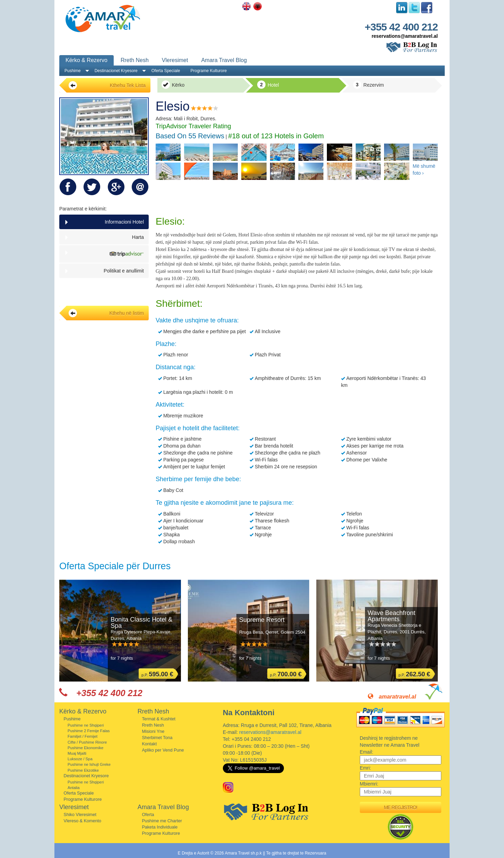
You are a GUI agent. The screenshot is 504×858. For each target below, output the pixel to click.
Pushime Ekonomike (85, 748)
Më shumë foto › (424, 170)
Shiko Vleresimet (80, 815)
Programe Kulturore (208, 71)
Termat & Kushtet (159, 719)
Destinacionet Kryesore (116, 71)
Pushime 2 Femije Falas (89, 731)
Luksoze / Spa (80, 759)
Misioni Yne (153, 731)
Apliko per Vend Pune (163, 750)
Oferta (148, 815)
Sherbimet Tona (157, 738)
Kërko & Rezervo (86, 60)
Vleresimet (175, 60)
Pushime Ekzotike (83, 770)
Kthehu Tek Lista (107, 85)
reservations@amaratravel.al (405, 36)
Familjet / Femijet (82, 736)
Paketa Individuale (160, 827)
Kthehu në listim (106, 313)
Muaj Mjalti (77, 753)
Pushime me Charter (162, 821)
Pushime (73, 71)
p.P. (157, 674)
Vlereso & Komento (83, 821)
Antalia (74, 788)
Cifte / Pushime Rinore (87, 742)
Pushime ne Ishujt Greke (89, 764)
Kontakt (149, 744)
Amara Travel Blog (224, 60)
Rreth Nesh (135, 60)
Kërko (173, 85)
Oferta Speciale (166, 71)
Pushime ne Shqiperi (86, 725)
